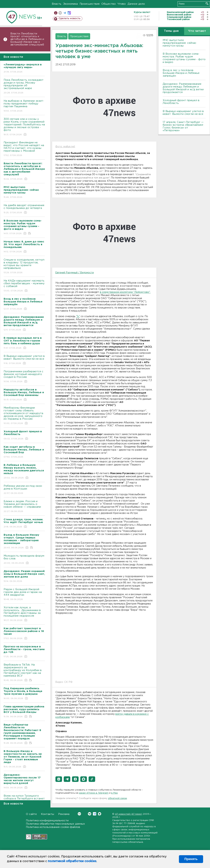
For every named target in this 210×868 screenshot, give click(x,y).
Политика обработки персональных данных (55, 824)
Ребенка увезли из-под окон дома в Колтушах (24, 490)
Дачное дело (136, 4)
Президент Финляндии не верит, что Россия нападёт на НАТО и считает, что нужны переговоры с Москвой (24, 149)
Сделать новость (70, 19)
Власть (57, 4)
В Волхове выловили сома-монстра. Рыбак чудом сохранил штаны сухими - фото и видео (184, 58)
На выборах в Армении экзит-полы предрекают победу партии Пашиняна (24, 106)
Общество (109, 4)
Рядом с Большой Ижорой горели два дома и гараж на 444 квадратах (24, 595)
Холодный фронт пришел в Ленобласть (181, 102)
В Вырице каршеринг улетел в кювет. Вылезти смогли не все (24, 360)
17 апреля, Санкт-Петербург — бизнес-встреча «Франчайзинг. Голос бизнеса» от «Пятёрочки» (183, 126)
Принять (191, 859)
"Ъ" (78, 316)
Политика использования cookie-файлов (53, 827)
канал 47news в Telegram (94, 793)
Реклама (64, 814)
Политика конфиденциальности (47, 821)
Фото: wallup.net (65, 147)
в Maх (114, 793)
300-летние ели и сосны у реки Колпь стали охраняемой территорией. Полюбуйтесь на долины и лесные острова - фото (24, 127)
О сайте (31, 814)
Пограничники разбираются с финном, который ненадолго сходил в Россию (24, 377)
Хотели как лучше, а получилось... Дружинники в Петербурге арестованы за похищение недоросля (24, 614)
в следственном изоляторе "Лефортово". (125, 292)
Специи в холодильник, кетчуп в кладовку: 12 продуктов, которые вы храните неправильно (24, 266)
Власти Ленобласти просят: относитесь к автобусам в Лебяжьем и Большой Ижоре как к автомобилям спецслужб (27, 39)
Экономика (70, 4)
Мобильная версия (56, 13)
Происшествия (90, 4)
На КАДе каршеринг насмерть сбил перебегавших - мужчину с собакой (24, 286)
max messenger (69, 13)
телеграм (65, 13)
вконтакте (60, 13)
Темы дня (171, 31)
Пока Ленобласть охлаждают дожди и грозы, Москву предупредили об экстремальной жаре (24, 87)
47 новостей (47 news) (129, 814)
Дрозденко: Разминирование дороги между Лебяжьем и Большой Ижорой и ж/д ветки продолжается (183, 88)
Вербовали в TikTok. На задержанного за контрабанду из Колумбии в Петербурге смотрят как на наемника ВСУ (24, 673)
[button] (59, 779)
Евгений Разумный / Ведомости (75, 273)
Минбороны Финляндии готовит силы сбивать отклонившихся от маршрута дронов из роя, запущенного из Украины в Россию (24, 416)
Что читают (197, 31)
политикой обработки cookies (72, 861)
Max (100, 814)
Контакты (47, 814)
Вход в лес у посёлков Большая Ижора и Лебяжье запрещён (181, 73)
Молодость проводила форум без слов (24, 560)
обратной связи (117, 798)
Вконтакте (79, 814)
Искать (207, 4)
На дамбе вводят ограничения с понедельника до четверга (24, 209)
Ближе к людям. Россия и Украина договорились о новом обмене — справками (24, 507)
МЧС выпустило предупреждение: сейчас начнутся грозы (180, 43)
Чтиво (122, 4)
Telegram (95, 814)
